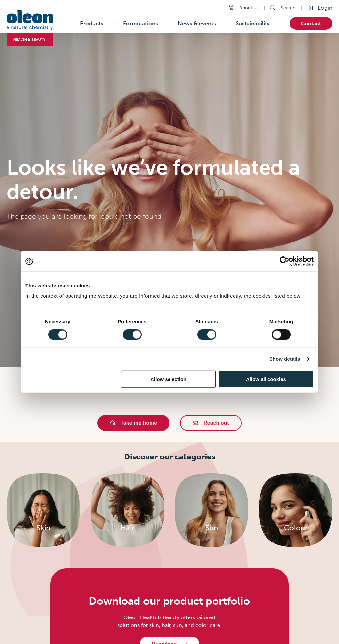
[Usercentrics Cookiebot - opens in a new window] (285, 261)
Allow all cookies (266, 379)
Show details (285, 359)
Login (325, 8)
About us (249, 8)
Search (288, 8)
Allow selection (168, 379)
